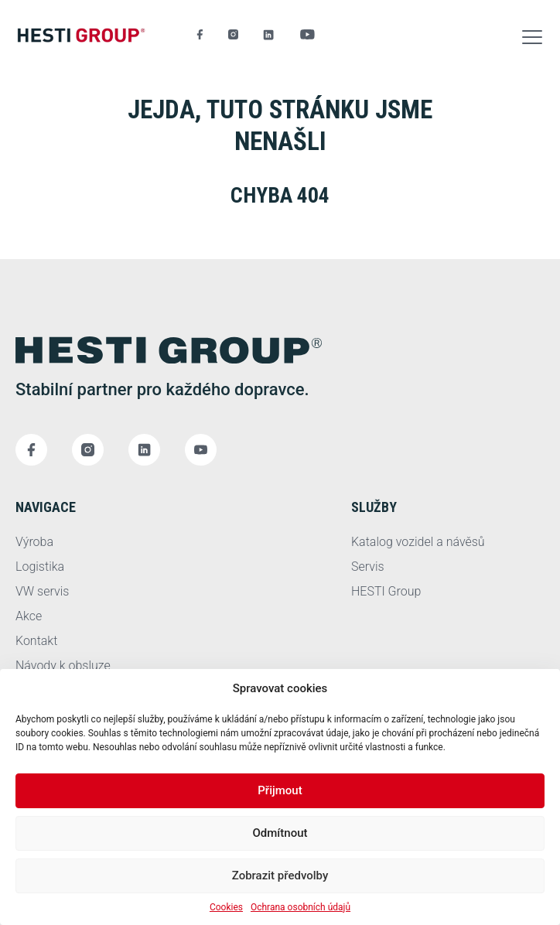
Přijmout (280, 790)
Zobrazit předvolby (280, 876)
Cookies (226, 907)
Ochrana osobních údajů (300, 907)
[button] (532, 35)
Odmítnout (280, 833)
